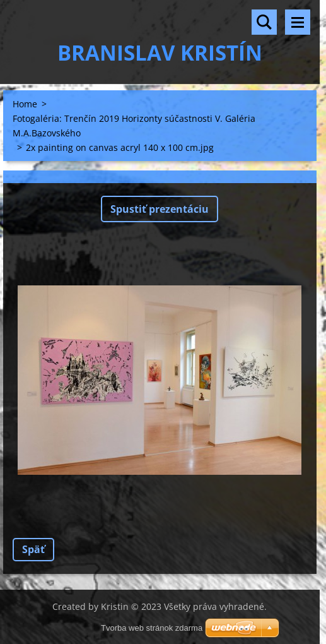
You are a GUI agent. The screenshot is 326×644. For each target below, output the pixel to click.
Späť (33, 549)
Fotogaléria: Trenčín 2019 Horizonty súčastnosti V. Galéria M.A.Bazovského (134, 126)
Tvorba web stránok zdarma (152, 628)
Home (25, 104)
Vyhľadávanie (264, 22)
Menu (298, 22)
